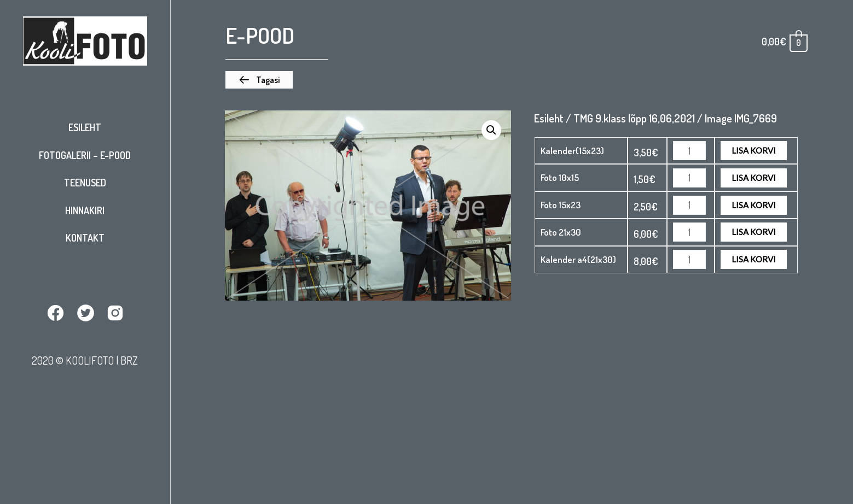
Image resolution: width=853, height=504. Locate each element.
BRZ (129, 360)
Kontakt (85, 238)
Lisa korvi (754, 150)
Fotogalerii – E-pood (85, 155)
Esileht (85, 127)
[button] (259, 80)
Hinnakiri (85, 210)
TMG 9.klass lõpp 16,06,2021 (634, 118)
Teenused (85, 183)
